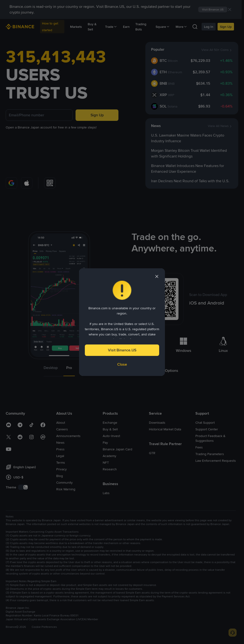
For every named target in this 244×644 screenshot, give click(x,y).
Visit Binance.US (122, 350)
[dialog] (122, 322)
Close (122, 364)
